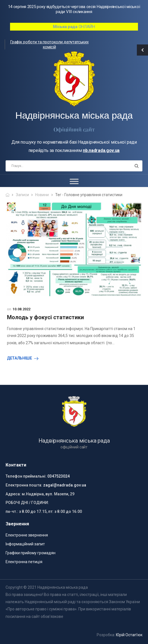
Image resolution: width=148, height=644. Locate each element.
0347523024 (59, 476)
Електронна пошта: (24, 485)
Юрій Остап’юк (129, 635)
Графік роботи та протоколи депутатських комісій (49, 44)
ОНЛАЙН (74, 27)
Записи (22, 195)
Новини (42, 195)
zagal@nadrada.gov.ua (65, 485)
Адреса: (13, 494)
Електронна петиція (24, 562)
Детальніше (20, 358)
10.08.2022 (21, 309)
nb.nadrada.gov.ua (101, 150)
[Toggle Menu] (74, 181)
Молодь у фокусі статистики (45, 317)
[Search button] (136, 166)
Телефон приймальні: (26, 476)
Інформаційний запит (25, 544)
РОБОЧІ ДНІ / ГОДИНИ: (27, 503)
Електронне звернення (27, 535)
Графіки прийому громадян (31, 553)
